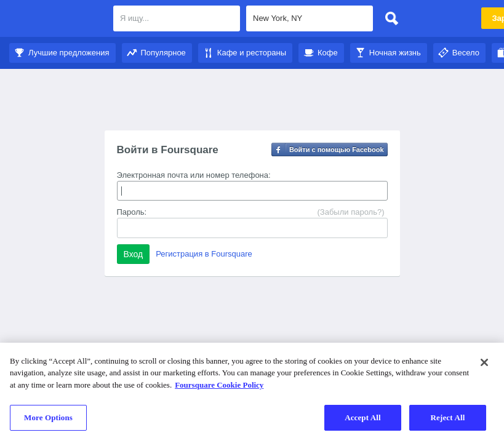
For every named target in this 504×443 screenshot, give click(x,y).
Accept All (363, 417)
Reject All (448, 417)
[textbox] (177, 18)
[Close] (484, 362)
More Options (48, 417)
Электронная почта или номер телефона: (194, 175)
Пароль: (132, 212)
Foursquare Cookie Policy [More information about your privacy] (219, 385)
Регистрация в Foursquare (204, 254)
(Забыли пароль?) (350, 212)
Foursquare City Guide (57, 20)
